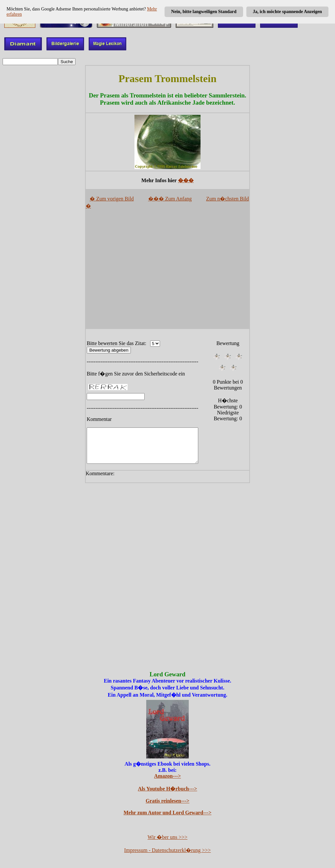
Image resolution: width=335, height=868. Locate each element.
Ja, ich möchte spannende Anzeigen (287, 12)
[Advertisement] (167, 271)
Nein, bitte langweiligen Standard (204, 12)
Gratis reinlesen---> (167, 801)
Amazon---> (167, 777)
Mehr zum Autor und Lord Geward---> (168, 813)
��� (186, 180)
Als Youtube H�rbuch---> (168, 789)
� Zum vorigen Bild (112, 199)
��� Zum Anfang (170, 199)
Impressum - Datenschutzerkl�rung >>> (168, 851)
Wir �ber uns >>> (167, 838)
